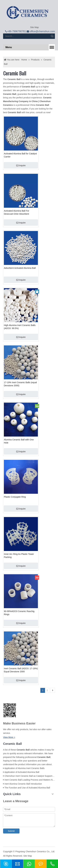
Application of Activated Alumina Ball (22, 772)
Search (52, 36)
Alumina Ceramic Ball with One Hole (19, 441)
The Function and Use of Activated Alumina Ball (27, 788)
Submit (11, 831)
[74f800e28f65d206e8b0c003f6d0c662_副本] (10, 710)
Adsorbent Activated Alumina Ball (20, 268)
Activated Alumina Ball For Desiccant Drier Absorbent (16, 212)
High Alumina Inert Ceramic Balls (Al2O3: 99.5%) (20, 327)
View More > (9, 737)
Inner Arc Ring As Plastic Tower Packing (19, 556)
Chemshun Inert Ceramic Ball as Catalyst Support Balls (31, 776)
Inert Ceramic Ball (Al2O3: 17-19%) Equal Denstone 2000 (21, 670)
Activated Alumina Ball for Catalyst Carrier (20, 155)
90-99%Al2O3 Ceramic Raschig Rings (19, 613)
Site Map (34, 27)
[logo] (27, 13)
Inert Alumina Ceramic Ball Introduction (23, 784)
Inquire (21, 165)
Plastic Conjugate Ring (15, 497)
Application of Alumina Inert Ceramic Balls (24, 768)
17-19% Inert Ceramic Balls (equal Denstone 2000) (20, 384)
